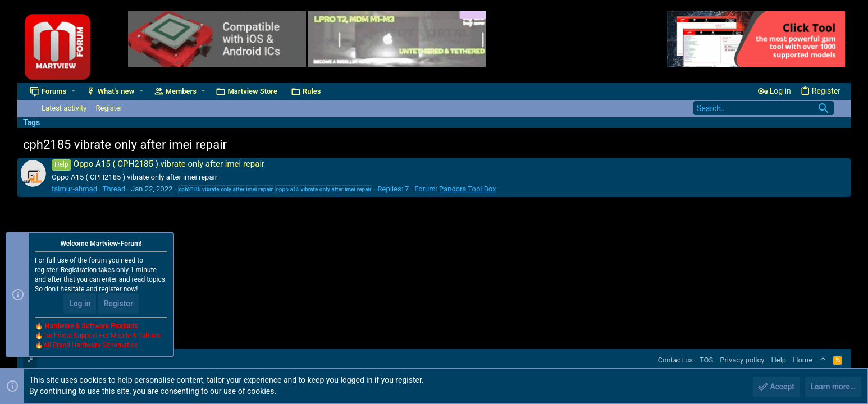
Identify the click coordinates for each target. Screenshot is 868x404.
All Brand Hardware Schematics (90, 346)
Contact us (675, 360)
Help (778, 360)
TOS (706, 360)
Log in (80, 304)
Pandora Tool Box (468, 189)
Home (803, 360)
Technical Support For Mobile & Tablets (102, 336)
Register (118, 304)
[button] (73, 91)
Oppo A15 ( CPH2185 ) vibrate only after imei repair (158, 164)
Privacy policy (742, 360)
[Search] (764, 108)
